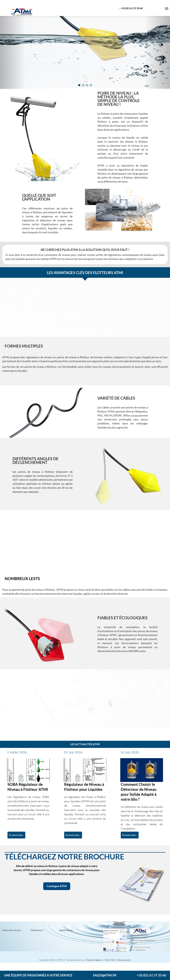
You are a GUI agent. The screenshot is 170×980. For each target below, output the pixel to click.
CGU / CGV (110, 960)
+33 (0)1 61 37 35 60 (131, 8)
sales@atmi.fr (105, 975)
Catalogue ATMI (57, 886)
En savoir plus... (16, 835)
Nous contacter (124, 960)
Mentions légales (94, 960)
